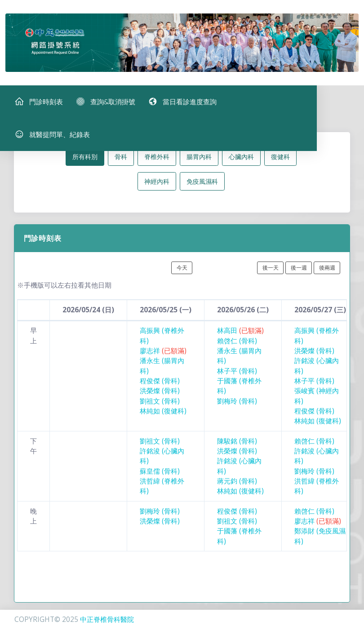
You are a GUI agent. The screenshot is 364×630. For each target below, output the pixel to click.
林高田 (240, 332)
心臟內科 (241, 158)
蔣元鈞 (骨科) (237, 483)
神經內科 (157, 183)
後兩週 (327, 269)
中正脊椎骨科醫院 (107, 619)
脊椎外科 (157, 158)
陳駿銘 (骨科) (237, 442)
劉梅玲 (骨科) (237, 402)
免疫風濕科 (202, 183)
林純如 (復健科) (163, 413)
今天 (182, 269)
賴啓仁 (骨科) (237, 342)
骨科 (121, 158)
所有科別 (85, 158)
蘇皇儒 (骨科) (160, 472)
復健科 (280, 158)
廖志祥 (163, 353)
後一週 (299, 269)
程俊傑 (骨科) (160, 383)
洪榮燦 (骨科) (160, 393)
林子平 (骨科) (237, 372)
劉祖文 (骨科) (160, 402)
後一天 (271, 269)
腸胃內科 (199, 158)
